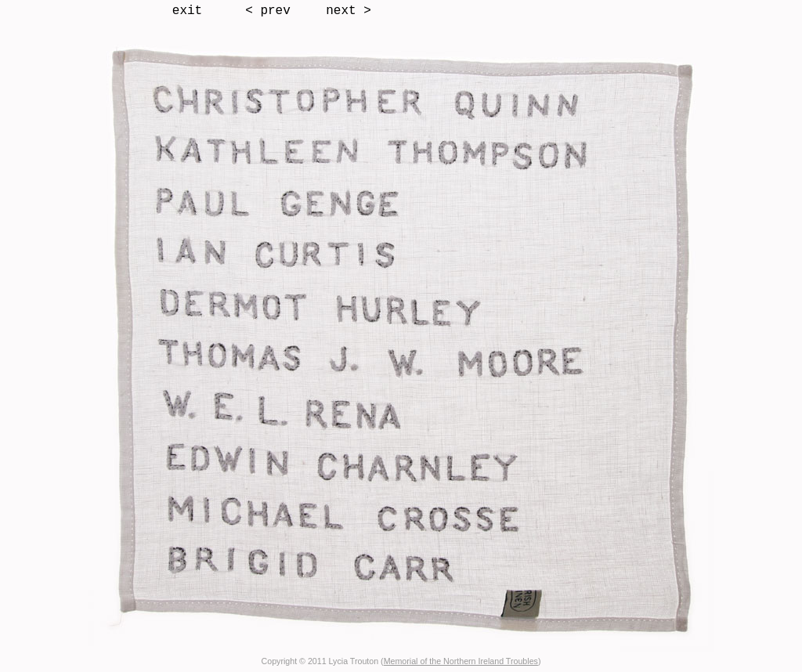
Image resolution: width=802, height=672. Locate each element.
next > (349, 11)
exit (187, 11)
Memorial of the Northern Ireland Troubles (461, 661)
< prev (268, 11)
